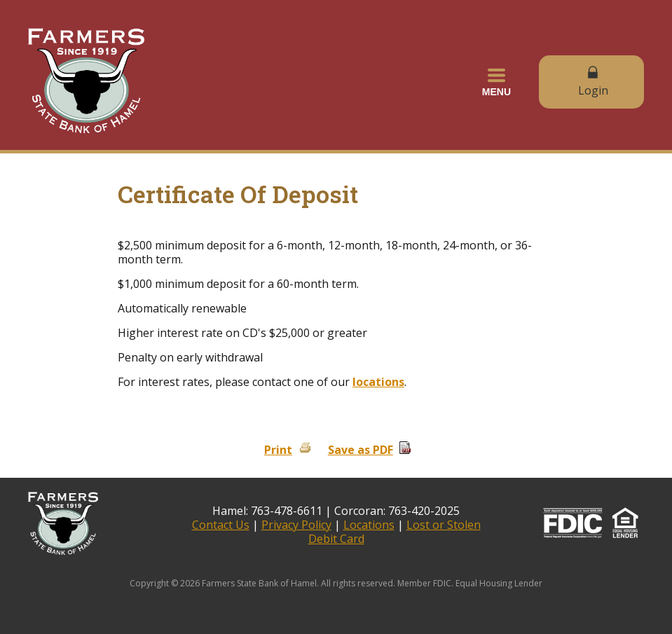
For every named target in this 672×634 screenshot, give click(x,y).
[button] (496, 82)
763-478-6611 (287, 511)
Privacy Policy (296, 525)
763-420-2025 (424, 511)
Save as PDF (361, 450)
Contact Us (221, 525)
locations (378, 382)
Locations (369, 525)
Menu (496, 82)
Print (278, 450)
